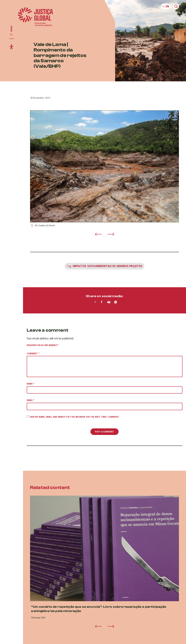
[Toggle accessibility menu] (12, 47)
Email (31, 400)
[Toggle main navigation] (12, 31)
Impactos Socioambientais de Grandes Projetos (107, 266)
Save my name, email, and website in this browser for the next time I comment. (75, 417)
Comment (33, 353)
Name (31, 384)
